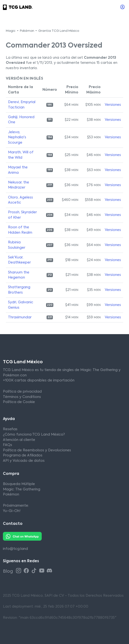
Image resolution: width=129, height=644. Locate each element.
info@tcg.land (15, 549)
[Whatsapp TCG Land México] (22, 536)
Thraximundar (20, 317)
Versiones (113, 105)
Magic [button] (11, 31)
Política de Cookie (19, 402)
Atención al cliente (19, 440)
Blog (8, 571)
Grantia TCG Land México (59, 31)
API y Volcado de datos (24, 461)
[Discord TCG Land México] (49, 571)
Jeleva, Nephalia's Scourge (17, 137)
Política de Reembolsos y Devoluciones (37, 450)
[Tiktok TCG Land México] (35, 571)
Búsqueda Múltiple (19, 484)
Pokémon (11, 495)
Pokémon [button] (27, 31)
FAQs (8, 445)
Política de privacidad (22, 392)
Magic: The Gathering (22, 489)
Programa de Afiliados (23, 455)
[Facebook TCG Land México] (27, 571)
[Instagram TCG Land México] (19, 571)
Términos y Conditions (22, 397)
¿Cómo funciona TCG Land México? (34, 435)
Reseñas (10, 429)
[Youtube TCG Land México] (42, 571)
